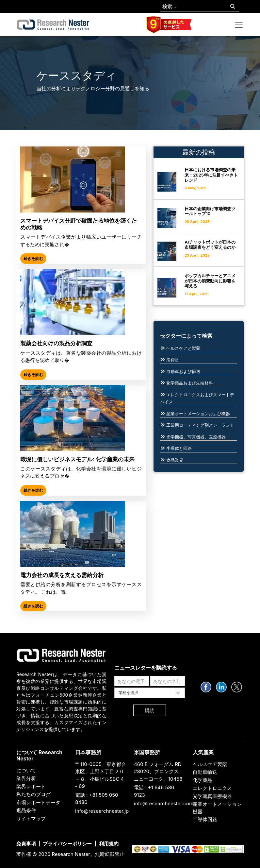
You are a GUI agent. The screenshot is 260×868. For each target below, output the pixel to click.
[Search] (233, 7)
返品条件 (26, 810)
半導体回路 (205, 819)
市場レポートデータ (38, 802)
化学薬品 (203, 780)
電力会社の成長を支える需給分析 (62, 575)
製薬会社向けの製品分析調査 (56, 343)
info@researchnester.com (164, 803)
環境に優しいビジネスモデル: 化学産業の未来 (77, 459)
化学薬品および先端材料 (190, 383)
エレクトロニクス (212, 788)
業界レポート (31, 786)
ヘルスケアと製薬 (183, 348)
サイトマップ (31, 818)
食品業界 (175, 460)
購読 (150, 710)
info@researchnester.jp (102, 811)
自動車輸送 (205, 772)
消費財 (173, 360)
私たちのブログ (33, 794)
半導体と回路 (179, 448)
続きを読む (33, 258)
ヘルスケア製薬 (210, 764)
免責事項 (26, 844)
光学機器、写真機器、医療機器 (196, 437)
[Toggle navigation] (239, 25)
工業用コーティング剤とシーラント (200, 425)
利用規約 (109, 844)
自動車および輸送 (183, 371)
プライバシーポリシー (67, 844)
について (26, 770)
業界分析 (26, 778)
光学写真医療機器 (212, 796)
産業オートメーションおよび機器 (198, 414)
